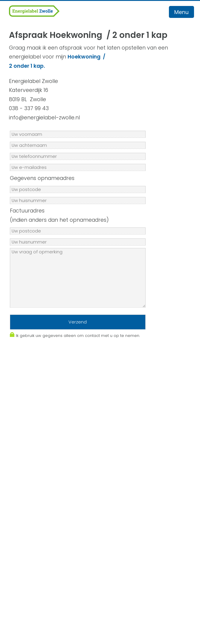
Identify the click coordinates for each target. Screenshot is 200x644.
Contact (19, 554)
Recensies (21, 544)
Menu (181, 12)
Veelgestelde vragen (35, 535)
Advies (16, 526)
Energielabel (24, 517)
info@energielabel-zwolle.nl (44, 441)
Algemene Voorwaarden (40, 460)
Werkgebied (23, 508)
